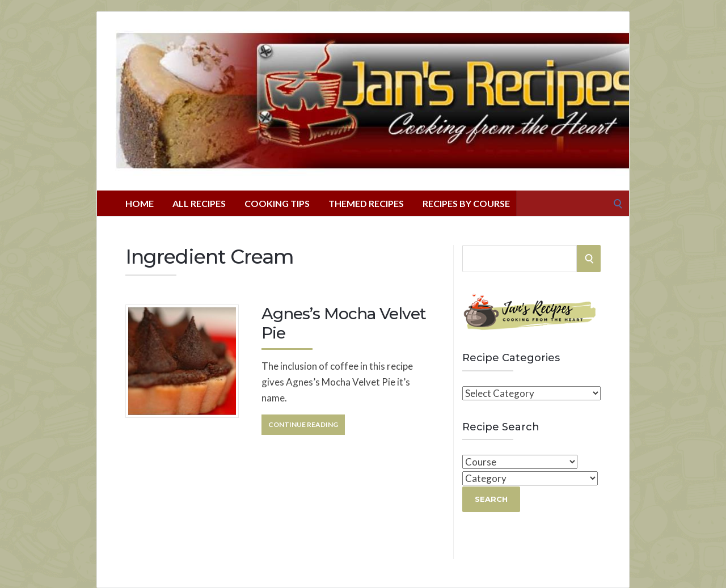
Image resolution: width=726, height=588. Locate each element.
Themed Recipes (366, 203)
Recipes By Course (466, 203)
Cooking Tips (277, 203)
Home (140, 203)
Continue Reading (303, 424)
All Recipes (199, 203)
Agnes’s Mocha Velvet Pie (344, 323)
